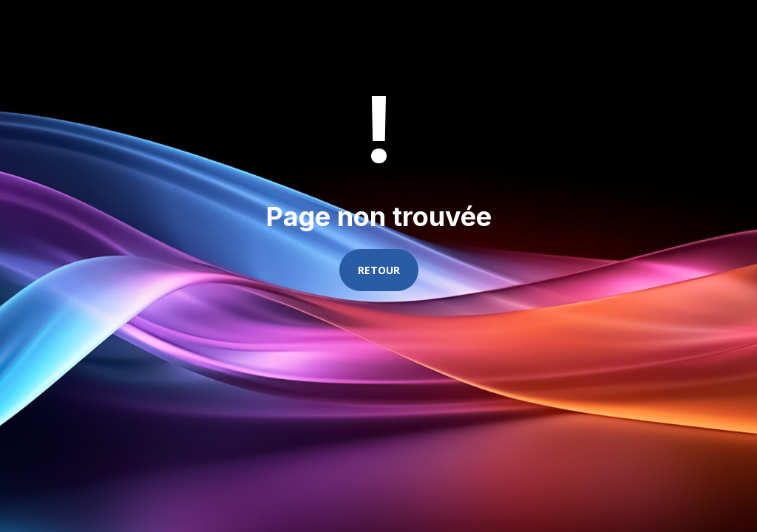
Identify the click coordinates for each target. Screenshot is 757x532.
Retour (379, 270)
